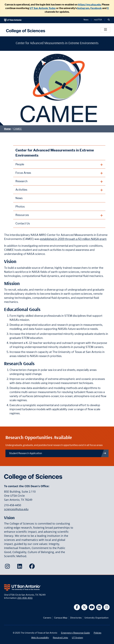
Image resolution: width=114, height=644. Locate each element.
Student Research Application (58, 453)
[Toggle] (105, 30)
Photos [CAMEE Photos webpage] (20, 207)
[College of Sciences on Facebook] (33, 567)
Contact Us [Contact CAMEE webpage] (23, 223)
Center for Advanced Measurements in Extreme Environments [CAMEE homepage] (55, 153)
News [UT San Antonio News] (86, 20)
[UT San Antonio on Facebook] (77, 607)
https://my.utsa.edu (89, 5)
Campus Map (61, 618)
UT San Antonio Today (43, 8)
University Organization (97, 618)
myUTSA (98, 20)
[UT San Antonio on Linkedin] (99, 607)
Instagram (83, 8)
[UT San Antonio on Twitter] (84, 607)
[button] (109, 20)
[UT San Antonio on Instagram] (107, 607)
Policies (97, 633)
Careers (47, 618)
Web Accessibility (40, 638)
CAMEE (18, 129)
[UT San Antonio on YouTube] (92, 607)
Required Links (60, 638)
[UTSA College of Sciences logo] (25, 30)
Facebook (96, 8)
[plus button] (59, 164)
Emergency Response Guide (75, 633)
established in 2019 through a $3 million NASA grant (73, 239)
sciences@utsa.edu (16, 509)
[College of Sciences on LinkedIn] (20, 567)
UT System (77, 638)
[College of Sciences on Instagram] (8, 567)
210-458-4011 (25, 598)
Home (7, 129)
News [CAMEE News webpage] (19, 198)
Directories (76, 618)
